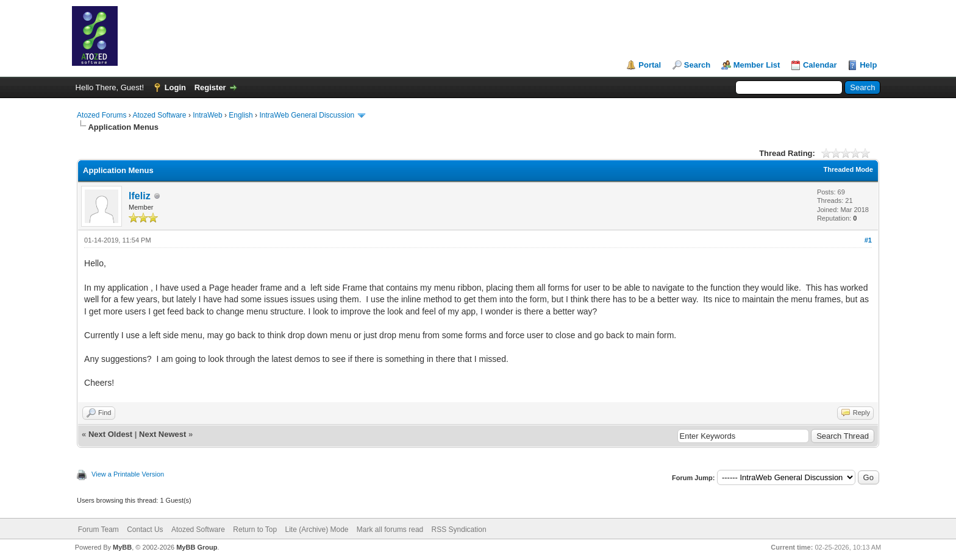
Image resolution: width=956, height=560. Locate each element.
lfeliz (140, 196)
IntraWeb (207, 115)
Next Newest (162, 434)
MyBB (122, 547)
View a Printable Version (128, 474)
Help (868, 65)
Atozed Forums (102, 115)
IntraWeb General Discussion (307, 115)
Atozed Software (159, 115)
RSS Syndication (459, 530)
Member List (757, 65)
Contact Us (145, 530)
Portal (650, 65)
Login (175, 87)
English (241, 115)
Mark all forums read (390, 530)
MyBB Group (197, 547)
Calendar (820, 65)
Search (697, 65)
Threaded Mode (848, 169)
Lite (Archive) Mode (316, 530)
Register (210, 87)
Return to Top (255, 530)
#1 (868, 240)
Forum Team (98, 530)
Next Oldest (110, 434)
